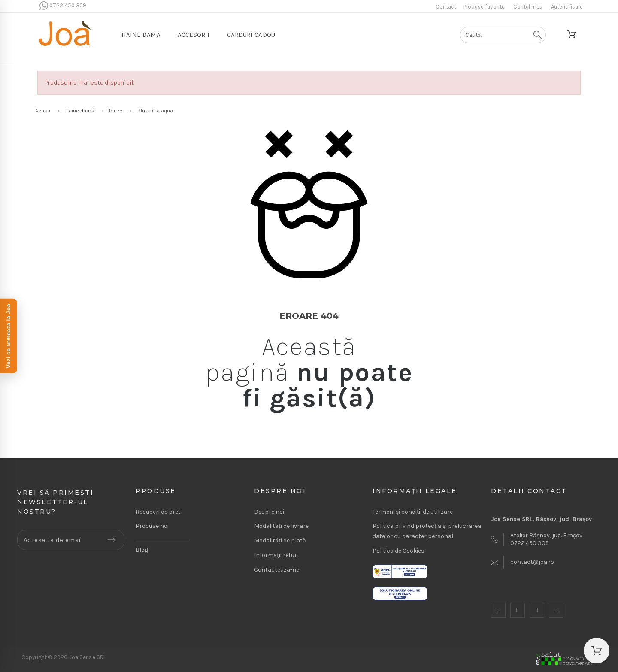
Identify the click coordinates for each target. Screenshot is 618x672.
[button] (597, 651)
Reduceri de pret (158, 512)
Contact (446, 7)
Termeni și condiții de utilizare (413, 512)
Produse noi (152, 526)
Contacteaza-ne (277, 570)
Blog (142, 550)
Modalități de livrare (281, 526)
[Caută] (503, 35)
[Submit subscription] (112, 540)
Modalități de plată (280, 540)
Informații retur (276, 555)
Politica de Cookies (398, 551)
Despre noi (269, 512)
